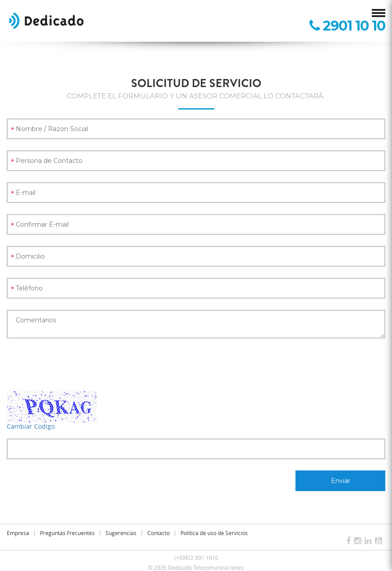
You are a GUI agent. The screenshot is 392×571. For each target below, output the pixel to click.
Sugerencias (121, 533)
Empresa (18, 533)
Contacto (159, 533)
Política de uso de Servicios (214, 533)
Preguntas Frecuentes (67, 533)
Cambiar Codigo (31, 426)
